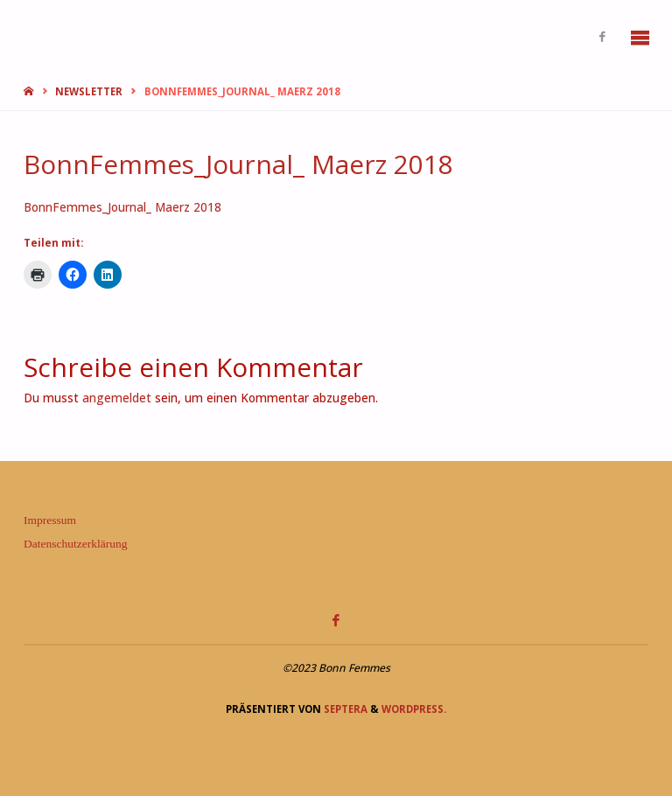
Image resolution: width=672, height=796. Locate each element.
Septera (344, 709)
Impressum (50, 520)
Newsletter (89, 91)
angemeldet (117, 398)
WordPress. (414, 709)
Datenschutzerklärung (75, 544)
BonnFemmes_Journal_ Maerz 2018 (122, 207)
